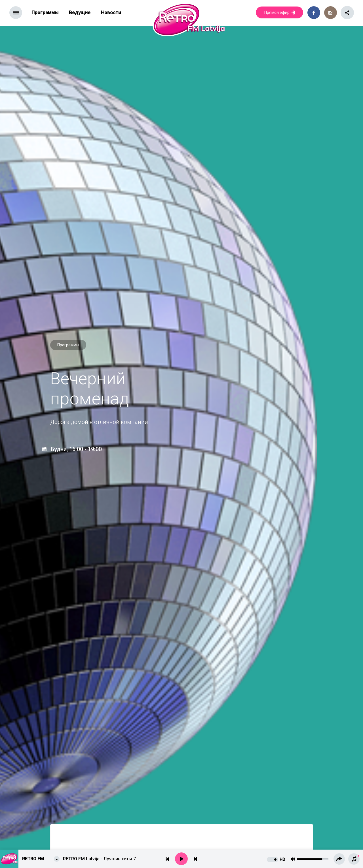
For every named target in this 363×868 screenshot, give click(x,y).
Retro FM (33, 859)
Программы (45, 12)
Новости (111, 12)
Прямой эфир (280, 13)
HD (282, 860)
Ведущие (80, 12)
